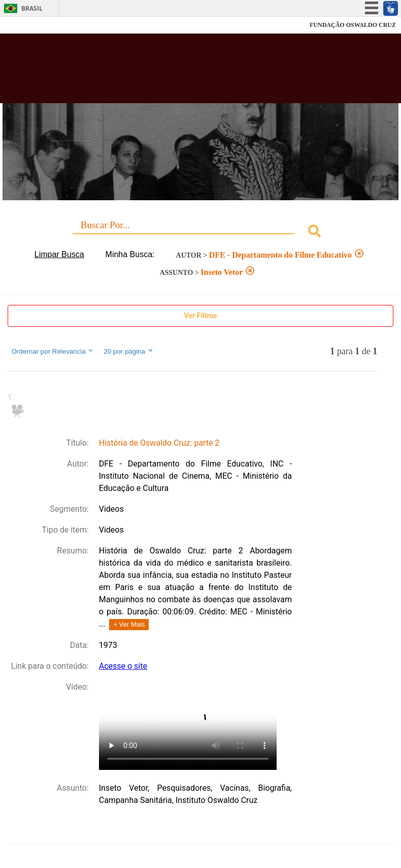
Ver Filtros (201, 316)
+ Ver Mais (129, 624)
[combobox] (201, 232)
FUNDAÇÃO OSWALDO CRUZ (353, 25)
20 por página (129, 351)
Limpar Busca (59, 254)
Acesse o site (123, 666)
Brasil (32, 8)
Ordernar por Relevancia (53, 351)
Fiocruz (30, 25)
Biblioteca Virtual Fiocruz (175, 72)
